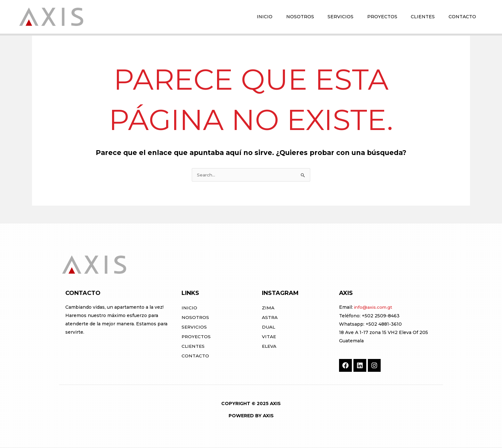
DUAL (269, 328)
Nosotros (195, 318)
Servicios (194, 328)
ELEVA (270, 347)
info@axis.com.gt (374, 308)
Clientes (194, 347)
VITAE (269, 337)
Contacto (195, 356)
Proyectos (197, 337)
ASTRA (270, 318)
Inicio (189, 308)
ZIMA (268, 308)
